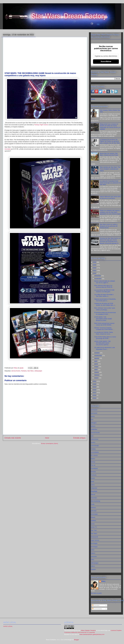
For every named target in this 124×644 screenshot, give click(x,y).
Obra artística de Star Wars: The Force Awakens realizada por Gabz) (110, 169)
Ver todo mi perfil (96, 593)
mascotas (94, 498)
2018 (95, 390)
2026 (95, 262)
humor (93, 478)
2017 (95, 393)
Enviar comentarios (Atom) (50, 443)
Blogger (77, 640)
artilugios (94, 423)
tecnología (94, 547)
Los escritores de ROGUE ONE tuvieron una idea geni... (104, 291)
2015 (95, 398)
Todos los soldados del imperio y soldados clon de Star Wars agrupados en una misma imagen (110, 212)
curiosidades (95, 452)
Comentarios (97, 609)
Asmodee (8, 149)
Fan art (93, 465)
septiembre (98, 356)
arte (92, 420)
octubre (97, 353)
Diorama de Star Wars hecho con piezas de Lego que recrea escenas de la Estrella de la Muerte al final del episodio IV (110, 241)
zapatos (93, 569)
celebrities (94, 429)
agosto (97, 358)
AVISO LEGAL (8, 626)
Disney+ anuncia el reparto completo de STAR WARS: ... (104, 329)
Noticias (93, 508)
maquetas (94, 488)
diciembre (98, 276)
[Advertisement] (45, 56)
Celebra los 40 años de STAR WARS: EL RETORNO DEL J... (105, 304)
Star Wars (30, 371)
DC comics (94, 455)
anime (93, 416)
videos (93, 566)
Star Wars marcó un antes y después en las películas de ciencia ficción (109, 226)
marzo (97, 372)
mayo (97, 367)
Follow (93, 99)
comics (93, 442)
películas (94, 511)
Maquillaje (94, 491)
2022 (95, 273)
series (93, 524)
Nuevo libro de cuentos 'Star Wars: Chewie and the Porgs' (109, 154)
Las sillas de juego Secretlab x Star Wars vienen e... (104, 295)
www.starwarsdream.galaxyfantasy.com (92, 634)
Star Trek (94, 530)
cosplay (93, 449)
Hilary (103, 581)
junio (96, 364)
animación (94, 413)
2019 (95, 387)
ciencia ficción (16, 371)
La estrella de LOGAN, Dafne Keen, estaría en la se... (104, 333)
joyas (92, 481)
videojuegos (38, 371)
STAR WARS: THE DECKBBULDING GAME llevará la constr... (103, 319)
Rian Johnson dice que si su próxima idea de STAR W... (104, 286)
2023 (95, 271)
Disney (93, 462)
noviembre (98, 279)
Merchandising (95, 501)
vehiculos (94, 556)
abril (96, 370)
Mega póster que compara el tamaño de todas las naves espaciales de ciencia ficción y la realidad (110, 127)
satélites (93, 521)
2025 (95, 265)
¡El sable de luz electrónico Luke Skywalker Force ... (105, 348)
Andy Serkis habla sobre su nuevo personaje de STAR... (105, 338)
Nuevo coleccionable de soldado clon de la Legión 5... (105, 282)
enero (97, 378)
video (93, 560)
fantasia (93, 472)
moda (93, 504)
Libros (93, 485)
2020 (95, 384)
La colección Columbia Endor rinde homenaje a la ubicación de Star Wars (110, 183)
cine (92, 436)
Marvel (93, 494)
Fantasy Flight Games (41, 125)
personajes (94, 514)
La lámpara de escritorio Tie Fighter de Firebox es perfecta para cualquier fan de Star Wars (110, 141)
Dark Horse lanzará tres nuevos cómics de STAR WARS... (104, 324)
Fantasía (24, 371)
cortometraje (95, 446)
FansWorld (94, 468)
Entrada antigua (79, 438)
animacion (94, 410)
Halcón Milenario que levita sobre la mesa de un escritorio (110, 197)
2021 (95, 381)
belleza (93, 426)
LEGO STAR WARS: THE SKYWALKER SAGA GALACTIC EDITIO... (103, 343)
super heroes (95, 540)
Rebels (93, 517)
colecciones (95, 439)
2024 (95, 268)
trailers (93, 553)
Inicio (47, 438)
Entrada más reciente (13, 438)
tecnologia (94, 543)
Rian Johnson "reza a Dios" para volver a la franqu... (105, 309)
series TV (94, 527)
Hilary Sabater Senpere (88, 630)
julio (96, 361)
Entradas (96, 605)
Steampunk (94, 537)
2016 (95, 395)
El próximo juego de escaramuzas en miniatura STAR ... (105, 313)
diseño (93, 459)
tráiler (93, 550)
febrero (97, 375)
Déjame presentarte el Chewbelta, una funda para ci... (105, 300)
